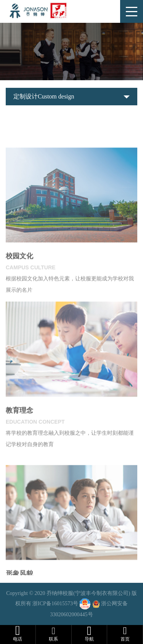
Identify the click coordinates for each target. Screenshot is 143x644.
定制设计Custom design (44, 96)
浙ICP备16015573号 (55, 604)
